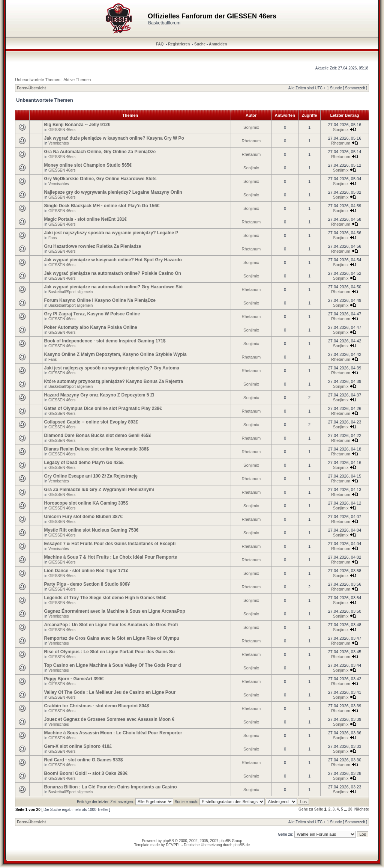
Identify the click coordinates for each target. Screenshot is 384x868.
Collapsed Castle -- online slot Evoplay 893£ (91, 422)
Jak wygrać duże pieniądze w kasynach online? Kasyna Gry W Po (114, 138)
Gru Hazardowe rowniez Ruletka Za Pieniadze (92, 246)
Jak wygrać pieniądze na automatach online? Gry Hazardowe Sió (113, 287)
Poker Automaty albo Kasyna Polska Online (90, 327)
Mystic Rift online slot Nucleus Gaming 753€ (91, 530)
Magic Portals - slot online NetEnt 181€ (85, 219)
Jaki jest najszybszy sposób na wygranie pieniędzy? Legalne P (111, 233)
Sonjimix (251, 127)
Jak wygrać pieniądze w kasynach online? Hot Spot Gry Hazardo (113, 260)
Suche (200, 44)
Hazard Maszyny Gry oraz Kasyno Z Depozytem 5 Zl (99, 395)
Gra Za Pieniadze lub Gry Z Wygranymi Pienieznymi (99, 490)
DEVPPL (173, 845)
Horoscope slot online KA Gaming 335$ (86, 503)
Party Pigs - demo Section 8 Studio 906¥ (87, 584)
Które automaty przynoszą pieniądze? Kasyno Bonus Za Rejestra (113, 381)
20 (350, 809)
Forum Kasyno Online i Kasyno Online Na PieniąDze (100, 300)
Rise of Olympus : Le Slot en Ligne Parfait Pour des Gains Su (109, 652)
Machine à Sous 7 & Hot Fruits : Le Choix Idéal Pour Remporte (110, 557)
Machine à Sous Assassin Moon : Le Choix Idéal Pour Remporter (113, 733)
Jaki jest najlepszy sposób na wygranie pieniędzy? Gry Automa (111, 368)
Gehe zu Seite (311, 809)
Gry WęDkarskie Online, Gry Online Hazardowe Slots (100, 179)
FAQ (160, 44)
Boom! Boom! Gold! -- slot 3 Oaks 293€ (86, 773)
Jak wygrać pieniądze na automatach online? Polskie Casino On (112, 273)
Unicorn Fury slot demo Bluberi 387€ (83, 517)
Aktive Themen (77, 80)
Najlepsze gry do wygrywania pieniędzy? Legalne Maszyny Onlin (113, 192)
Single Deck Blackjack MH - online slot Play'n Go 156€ (102, 206)
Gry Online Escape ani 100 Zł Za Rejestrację (91, 476)
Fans (52, 238)
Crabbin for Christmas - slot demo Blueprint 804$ (96, 706)
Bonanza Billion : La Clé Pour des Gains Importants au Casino (110, 787)
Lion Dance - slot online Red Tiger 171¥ (86, 571)
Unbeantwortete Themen (38, 80)
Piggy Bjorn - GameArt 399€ (74, 679)
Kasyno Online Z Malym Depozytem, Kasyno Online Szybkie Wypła (115, 354)
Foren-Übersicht (31, 88)
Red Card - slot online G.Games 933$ (83, 760)
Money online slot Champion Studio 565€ (88, 165)
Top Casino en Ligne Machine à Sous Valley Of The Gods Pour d (112, 665)
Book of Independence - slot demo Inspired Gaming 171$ (105, 341)
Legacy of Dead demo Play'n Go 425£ (84, 463)
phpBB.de (241, 845)
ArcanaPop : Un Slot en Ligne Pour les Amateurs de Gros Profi (111, 625)
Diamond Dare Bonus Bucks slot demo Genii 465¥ (97, 436)
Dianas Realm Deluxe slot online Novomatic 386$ (96, 449)
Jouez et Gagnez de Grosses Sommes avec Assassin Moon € (109, 719)
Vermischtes (58, 143)
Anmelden (218, 44)
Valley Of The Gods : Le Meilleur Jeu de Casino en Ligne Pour (110, 692)
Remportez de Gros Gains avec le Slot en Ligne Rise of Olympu (112, 638)
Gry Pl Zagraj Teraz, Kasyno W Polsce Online (92, 314)
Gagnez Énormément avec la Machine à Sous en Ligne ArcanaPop (114, 611)
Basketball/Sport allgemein (70, 292)
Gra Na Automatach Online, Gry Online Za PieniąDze (100, 152)
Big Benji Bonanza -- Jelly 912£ (77, 125)
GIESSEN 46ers (62, 130)
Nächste (362, 809)
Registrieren (179, 44)
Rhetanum (251, 141)
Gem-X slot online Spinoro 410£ (78, 746)
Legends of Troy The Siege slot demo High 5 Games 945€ (105, 598)
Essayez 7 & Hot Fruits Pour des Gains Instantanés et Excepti (110, 544)
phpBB (168, 841)
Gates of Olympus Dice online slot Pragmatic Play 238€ (103, 408)
